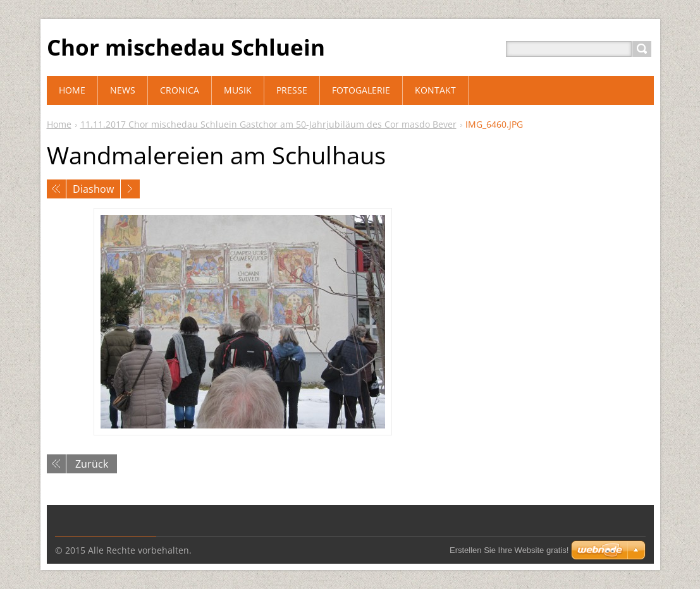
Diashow (93, 189)
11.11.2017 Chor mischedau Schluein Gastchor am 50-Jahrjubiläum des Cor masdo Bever (268, 124)
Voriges (56, 189)
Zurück (92, 464)
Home (59, 124)
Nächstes (130, 189)
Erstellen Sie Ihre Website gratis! (509, 550)
